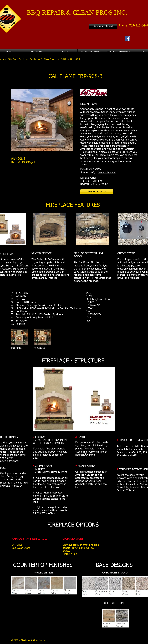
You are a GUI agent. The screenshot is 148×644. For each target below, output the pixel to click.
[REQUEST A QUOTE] (97, 192)
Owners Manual (107, 173)
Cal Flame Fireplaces (50, 59)
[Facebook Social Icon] (128, 38)
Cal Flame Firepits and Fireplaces (24, 59)
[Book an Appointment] (103, 26)
